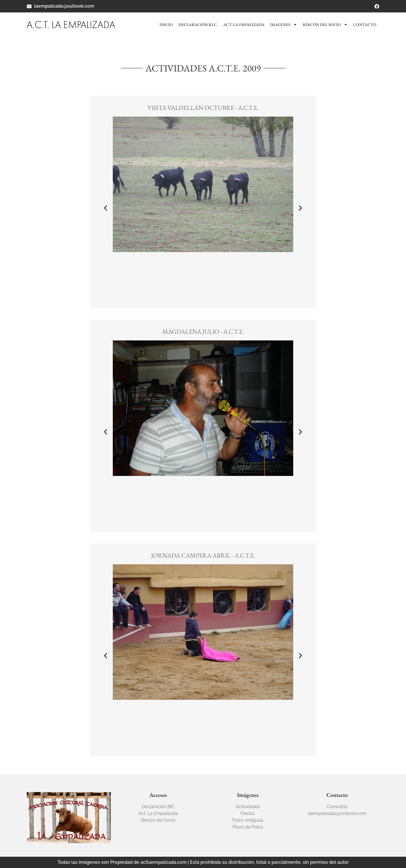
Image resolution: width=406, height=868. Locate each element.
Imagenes (284, 25)
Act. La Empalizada (244, 25)
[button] (106, 208)
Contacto (365, 25)
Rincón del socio (325, 25)
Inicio (166, 25)
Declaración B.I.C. (198, 25)
